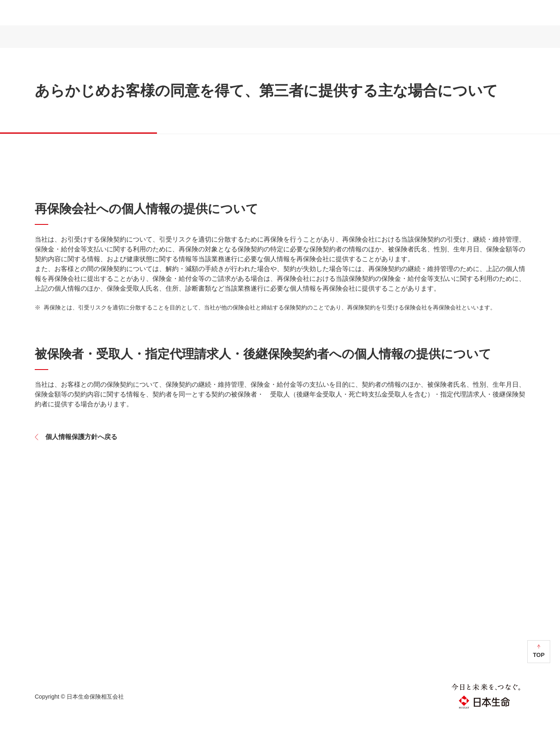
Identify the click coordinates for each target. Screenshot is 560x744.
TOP (539, 679)
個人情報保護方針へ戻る (81, 461)
